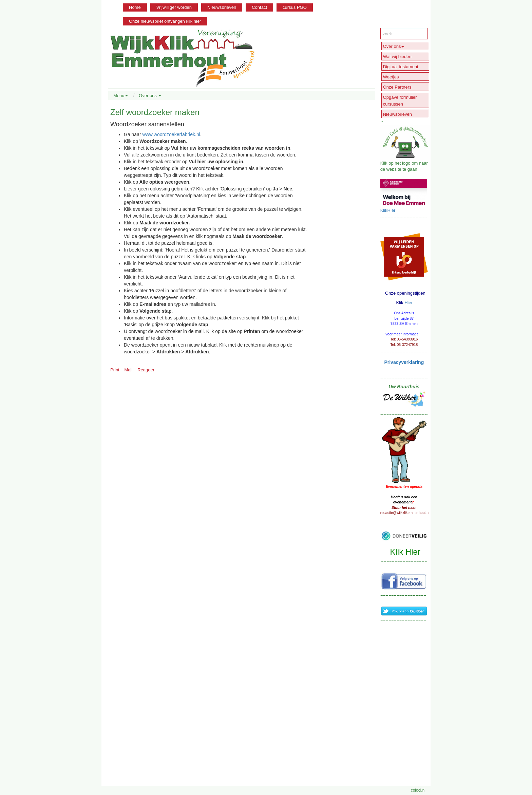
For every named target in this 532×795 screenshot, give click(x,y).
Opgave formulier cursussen (400, 101)
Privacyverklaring (404, 362)
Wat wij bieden (397, 57)
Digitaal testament (401, 67)
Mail (129, 370)
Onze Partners (397, 87)
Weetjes (391, 77)
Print (115, 370)
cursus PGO (295, 7)
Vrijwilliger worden (174, 7)
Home (135, 7)
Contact (259, 7)
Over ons (394, 46)
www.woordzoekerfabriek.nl (171, 134)
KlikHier (388, 210)
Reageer (146, 370)
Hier (408, 303)
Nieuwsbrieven (222, 7)
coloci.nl (418, 790)
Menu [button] (121, 96)
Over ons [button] (150, 96)
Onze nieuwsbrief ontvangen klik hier (165, 21)
